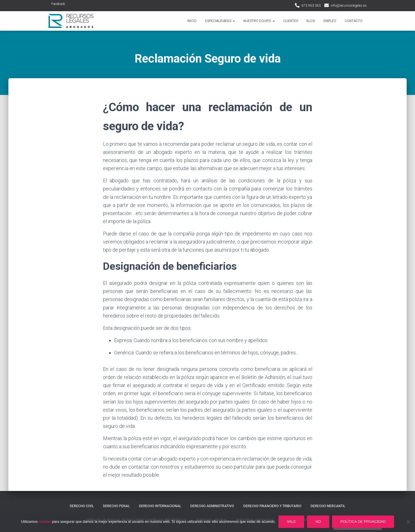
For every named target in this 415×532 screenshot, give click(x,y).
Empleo (330, 21)
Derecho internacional (160, 506)
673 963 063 (311, 6)
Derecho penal (116, 506)
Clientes (291, 21)
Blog (311, 21)
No (318, 522)
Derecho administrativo (212, 506)
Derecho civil (82, 506)
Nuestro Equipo (259, 21)
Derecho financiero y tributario (272, 506)
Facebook (58, 4)
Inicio (192, 21)
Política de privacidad (363, 522)
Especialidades (220, 21)
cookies (45, 522)
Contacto (354, 21)
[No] (408, 522)
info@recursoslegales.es (349, 6)
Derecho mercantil (328, 506)
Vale (291, 522)
